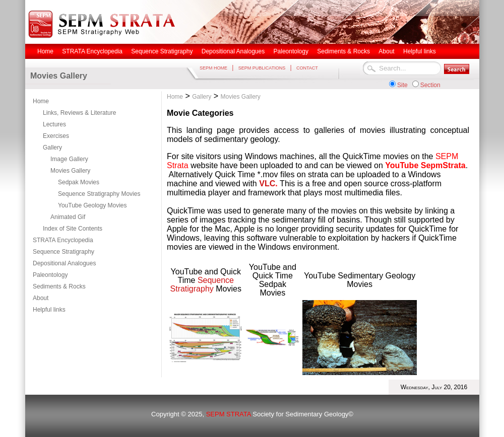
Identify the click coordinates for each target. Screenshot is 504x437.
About (41, 298)
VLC (267, 184)
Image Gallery (69, 159)
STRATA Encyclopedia (63, 240)
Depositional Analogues (64, 263)
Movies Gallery (70, 171)
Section (430, 85)
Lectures (54, 124)
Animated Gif (68, 217)
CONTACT (307, 68)
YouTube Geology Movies (92, 205)
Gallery (52, 148)
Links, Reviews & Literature (79, 113)
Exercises (56, 136)
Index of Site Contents (73, 229)
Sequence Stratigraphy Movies (99, 194)
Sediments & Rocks (59, 286)
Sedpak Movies (79, 182)
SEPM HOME (213, 68)
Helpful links (49, 310)
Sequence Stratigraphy (64, 252)
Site (402, 85)
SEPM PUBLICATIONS (262, 68)
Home (41, 101)
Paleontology (50, 275)
